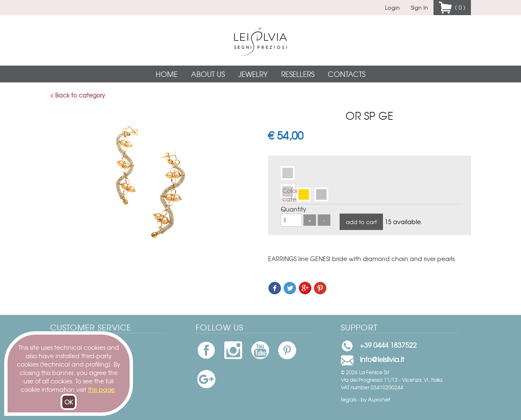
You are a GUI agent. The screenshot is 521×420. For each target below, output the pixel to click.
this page (101, 389)
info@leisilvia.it (382, 359)
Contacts (347, 74)
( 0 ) (459, 7)
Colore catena (288, 192)
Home (167, 74)
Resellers (298, 74)
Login (392, 7)
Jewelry (253, 74)
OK (69, 402)
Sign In (419, 7)
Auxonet (379, 399)
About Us (208, 74)
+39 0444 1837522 (388, 345)
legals (349, 399)
